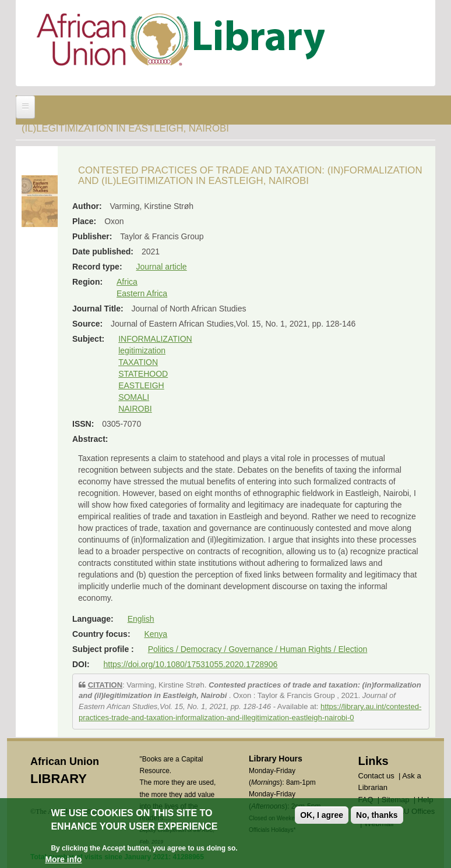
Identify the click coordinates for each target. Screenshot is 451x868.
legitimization (142, 350)
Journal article (161, 267)
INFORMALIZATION (155, 339)
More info (63, 859)
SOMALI (134, 397)
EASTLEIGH (141, 385)
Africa (127, 282)
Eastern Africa (142, 293)
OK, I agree (322, 815)
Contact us (376, 776)
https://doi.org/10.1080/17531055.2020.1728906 (190, 664)
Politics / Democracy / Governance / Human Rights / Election (258, 649)
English (141, 619)
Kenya (156, 634)
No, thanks (377, 815)
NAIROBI (135, 409)
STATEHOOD (143, 374)
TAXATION (138, 362)
